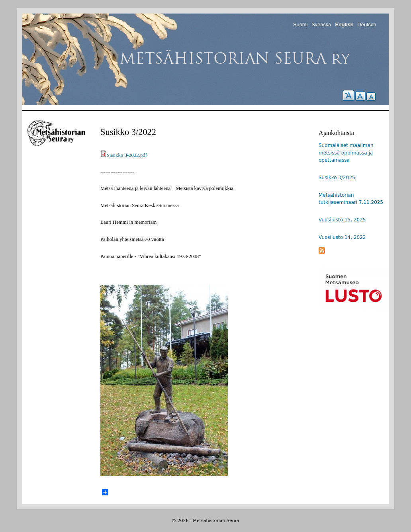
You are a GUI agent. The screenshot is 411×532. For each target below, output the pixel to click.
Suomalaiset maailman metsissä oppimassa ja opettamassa (346, 153)
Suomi (300, 24)
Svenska (321, 24)
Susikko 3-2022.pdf (127, 155)
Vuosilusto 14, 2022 (342, 237)
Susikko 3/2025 (337, 178)
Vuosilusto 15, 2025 (342, 220)
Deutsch (367, 24)
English (344, 24)
